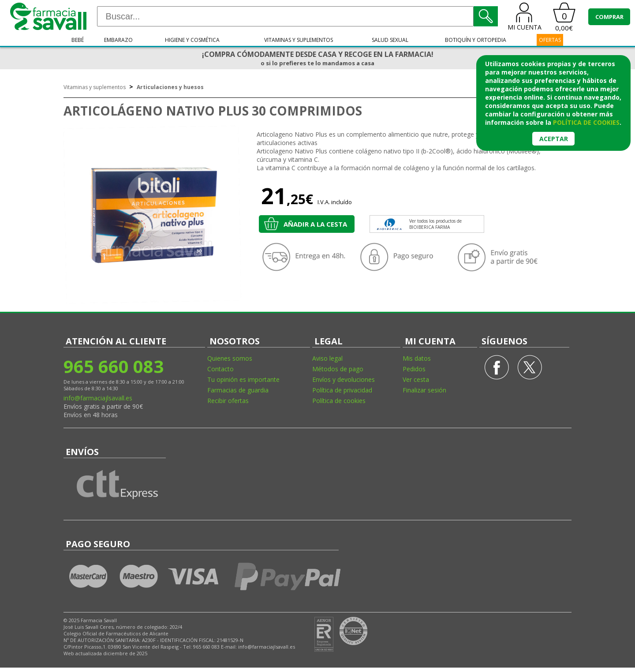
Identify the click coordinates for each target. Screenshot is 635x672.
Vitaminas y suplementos (299, 40)
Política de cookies (339, 401)
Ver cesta (416, 379)
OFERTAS (550, 40)
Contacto (220, 369)
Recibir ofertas (228, 401)
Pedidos (414, 369)
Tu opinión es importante (243, 379)
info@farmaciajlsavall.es (98, 398)
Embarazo (118, 40)
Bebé (78, 40)
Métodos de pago (338, 369)
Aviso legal (327, 358)
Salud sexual (390, 40)
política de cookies (586, 122)
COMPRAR (609, 17)
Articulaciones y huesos (170, 87)
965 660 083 (114, 366)
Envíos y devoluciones (344, 379)
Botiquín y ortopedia (476, 40)
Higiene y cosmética (192, 40)
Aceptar (554, 139)
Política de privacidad (342, 390)
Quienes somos (230, 358)
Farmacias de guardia (238, 390)
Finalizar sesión (424, 390)
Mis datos (417, 358)
